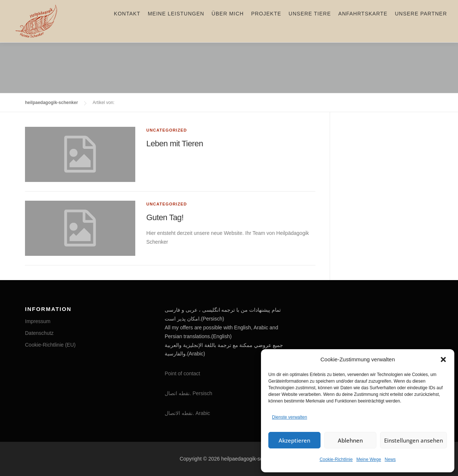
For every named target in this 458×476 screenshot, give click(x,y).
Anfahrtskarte (363, 21)
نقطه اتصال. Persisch (188, 393)
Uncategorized (167, 130)
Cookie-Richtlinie (336, 459)
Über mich (228, 21)
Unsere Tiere (310, 21)
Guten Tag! (165, 217)
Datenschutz (39, 333)
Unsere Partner (421, 21)
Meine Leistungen (176, 21)
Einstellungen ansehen (414, 440)
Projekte (266, 21)
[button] (443, 359)
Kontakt (127, 21)
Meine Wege (368, 459)
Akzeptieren (294, 440)
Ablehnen (350, 440)
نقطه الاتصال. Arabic (187, 413)
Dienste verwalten (289, 417)
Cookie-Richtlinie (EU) (50, 345)
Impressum (38, 321)
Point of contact (183, 373)
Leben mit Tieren (175, 144)
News (390, 459)
